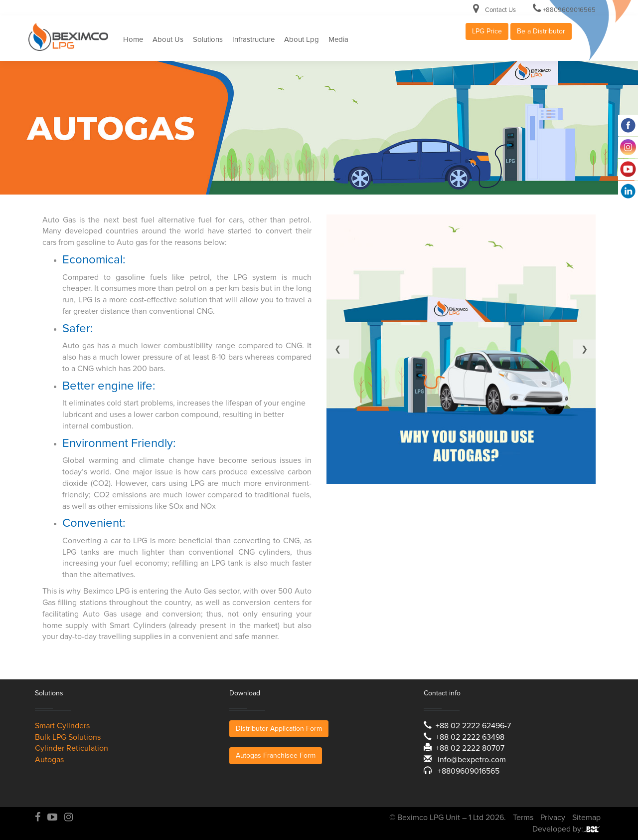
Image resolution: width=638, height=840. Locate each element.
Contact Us (500, 10)
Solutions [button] (208, 39)
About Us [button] (168, 39)
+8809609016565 (569, 10)
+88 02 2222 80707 (470, 748)
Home (133, 39)
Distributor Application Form (279, 729)
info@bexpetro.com (472, 760)
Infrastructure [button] (253, 39)
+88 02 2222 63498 (470, 737)
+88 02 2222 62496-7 (473, 726)
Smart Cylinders (62, 726)
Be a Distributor (541, 31)
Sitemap (586, 818)
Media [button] (338, 39)
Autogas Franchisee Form (276, 755)
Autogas (49, 760)
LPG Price (487, 31)
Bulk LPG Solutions (68, 737)
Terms (523, 818)
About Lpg (302, 39)
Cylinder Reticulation (72, 748)
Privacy (553, 818)
